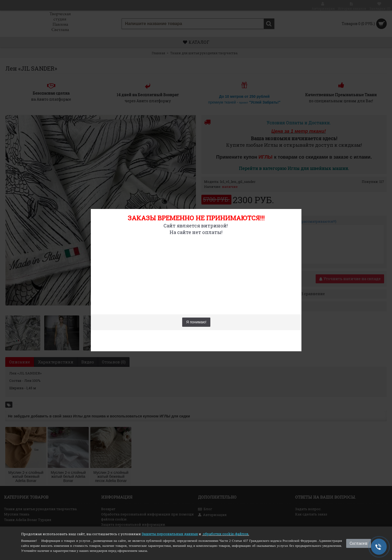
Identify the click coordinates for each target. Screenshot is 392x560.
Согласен (359, 543)
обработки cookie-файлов (225, 534)
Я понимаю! (196, 322)
